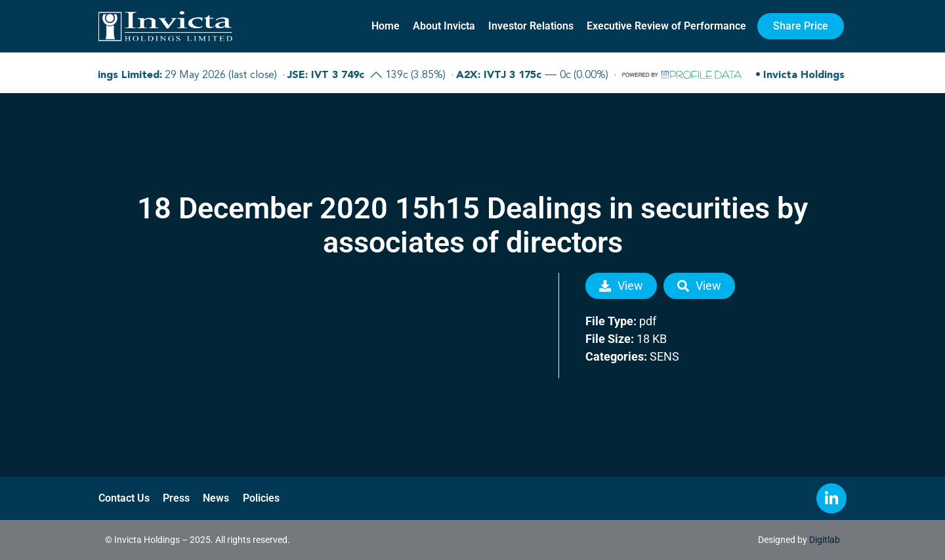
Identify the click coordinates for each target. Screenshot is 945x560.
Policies (261, 498)
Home (386, 26)
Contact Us (124, 498)
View (621, 286)
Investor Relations (531, 26)
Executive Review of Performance (666, 26)
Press (176, 498)
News (216, 498)
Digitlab (825, 540)
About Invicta (444, 26)
